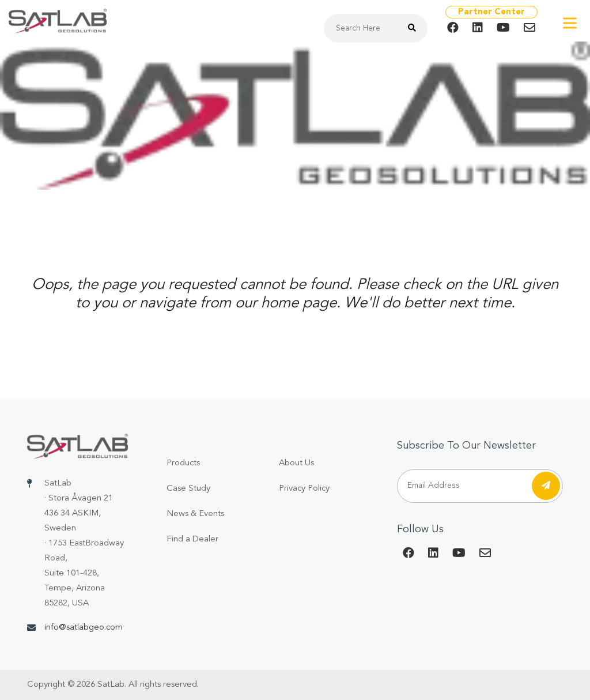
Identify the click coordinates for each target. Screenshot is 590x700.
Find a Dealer (192, 539)
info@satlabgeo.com (84, 628)
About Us (296, 463)
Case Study (188, 489)
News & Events (195, 514)
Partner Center (491, 12)
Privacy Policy (304, 489)
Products (183, 463)
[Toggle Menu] (570, 23)
